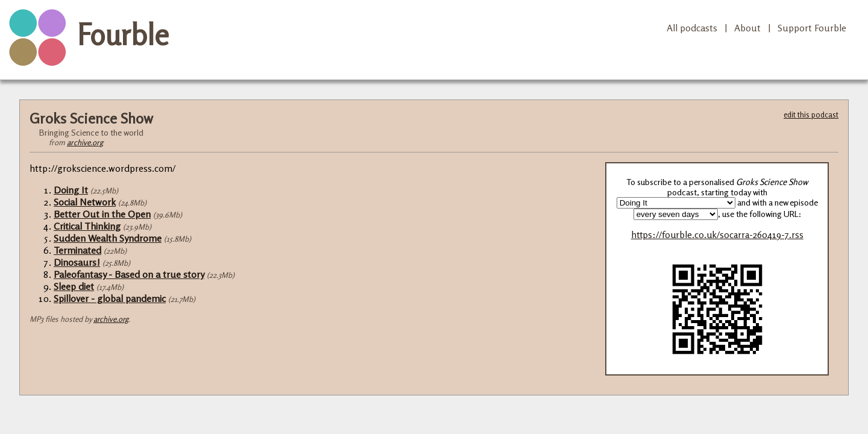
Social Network (85, 202)
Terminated (77, 250)
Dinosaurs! (77, 262)
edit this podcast (811, 115)
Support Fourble (812, 28)
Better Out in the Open (102, 214)
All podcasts (692, 28)
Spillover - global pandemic (110, 298)
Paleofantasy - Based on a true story (129, 274)
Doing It (71, 190)
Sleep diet (74, 286)
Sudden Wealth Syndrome (108, 238)
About (747, 28)
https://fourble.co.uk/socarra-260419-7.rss (717, 235)
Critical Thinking (87, 226)
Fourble (123, 34)
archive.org (85, 142)
